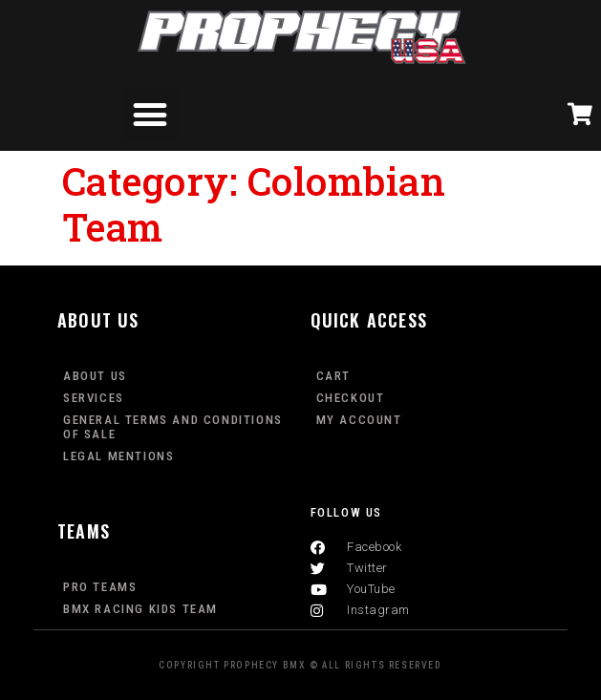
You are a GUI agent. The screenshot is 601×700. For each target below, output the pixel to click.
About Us (95, 376)
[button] (151, 114)
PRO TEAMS (100, 587)
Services (94, 398)
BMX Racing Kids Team (140, 609)
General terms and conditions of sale (173, 427)
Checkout (351, 398)
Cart (333, 376)
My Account (359, 420)
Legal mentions (118, 456)
